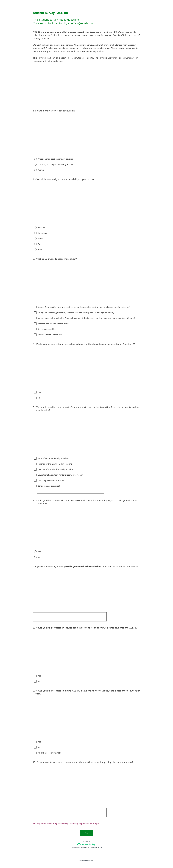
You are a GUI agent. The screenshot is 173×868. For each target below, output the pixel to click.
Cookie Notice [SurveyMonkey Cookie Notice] (90, 861)
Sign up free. (98, 848)
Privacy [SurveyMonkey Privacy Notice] (81, 861)
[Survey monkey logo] (87, 844)
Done (86, 833)
